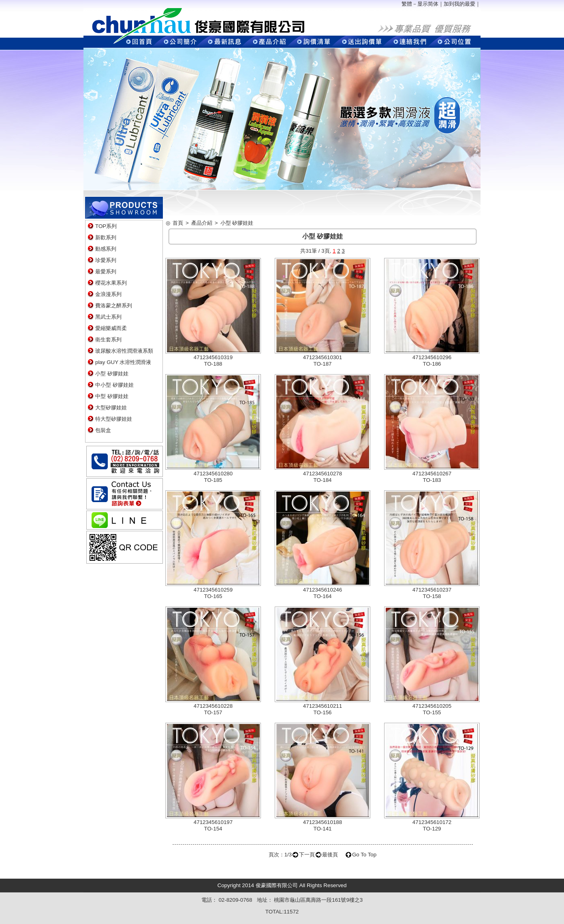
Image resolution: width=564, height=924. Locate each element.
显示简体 (428, 4)
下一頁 (307, 855)
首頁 (178, 223)
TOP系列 (106, 226)
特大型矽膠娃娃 (114, 419)
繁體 (407, 4)
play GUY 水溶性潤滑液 (123, 362)
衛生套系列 (108, 340)
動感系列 (106, 249)
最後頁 (330, 855)
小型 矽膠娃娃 (112, 374)
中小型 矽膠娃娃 (114, 385)
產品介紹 (202, 223)
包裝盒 (103, 430)
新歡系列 (106, 237)
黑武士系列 (108, 317)
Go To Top (364, 855)
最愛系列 (106, 271)
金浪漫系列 (108, 294)
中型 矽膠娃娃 (112, 396)
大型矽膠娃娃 (111, 408)
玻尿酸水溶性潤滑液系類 (124, 351)
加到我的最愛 (459, 4)
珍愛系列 (106, 260)
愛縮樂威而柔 (111, 328)
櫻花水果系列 (111, 283)
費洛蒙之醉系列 (114, 306)
